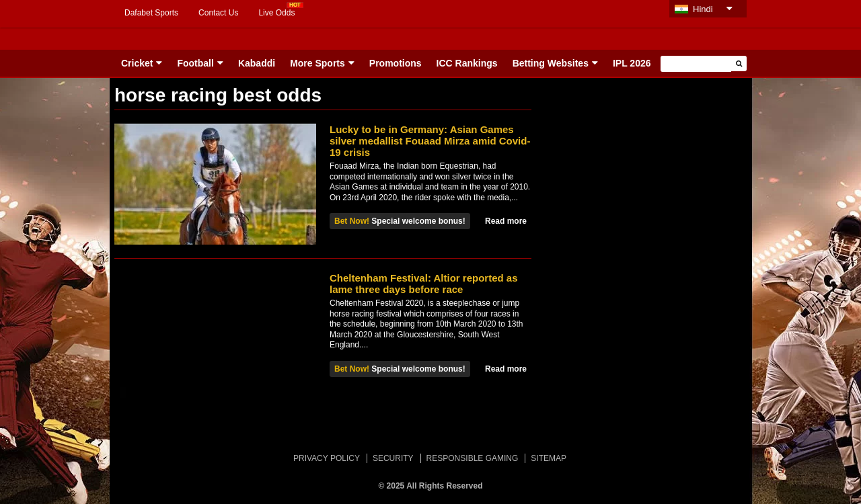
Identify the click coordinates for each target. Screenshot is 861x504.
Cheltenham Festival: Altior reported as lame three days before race (424, 284)
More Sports (317, 63)
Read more (506, 221)
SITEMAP (549, 458)
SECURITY (393, 458)
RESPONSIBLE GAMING (473, 458)
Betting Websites (551, 63)
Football (195, 63)
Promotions (396, 63)
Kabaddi (257, 63)
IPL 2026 (632, 63)
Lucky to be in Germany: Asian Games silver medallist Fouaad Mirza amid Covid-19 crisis (430, 141)
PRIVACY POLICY (327, 458)
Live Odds (276, 13)
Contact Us (218, 13)
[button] (739, 64)
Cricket (137, 63)
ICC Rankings (467, 63)
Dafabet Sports (151, 13)
